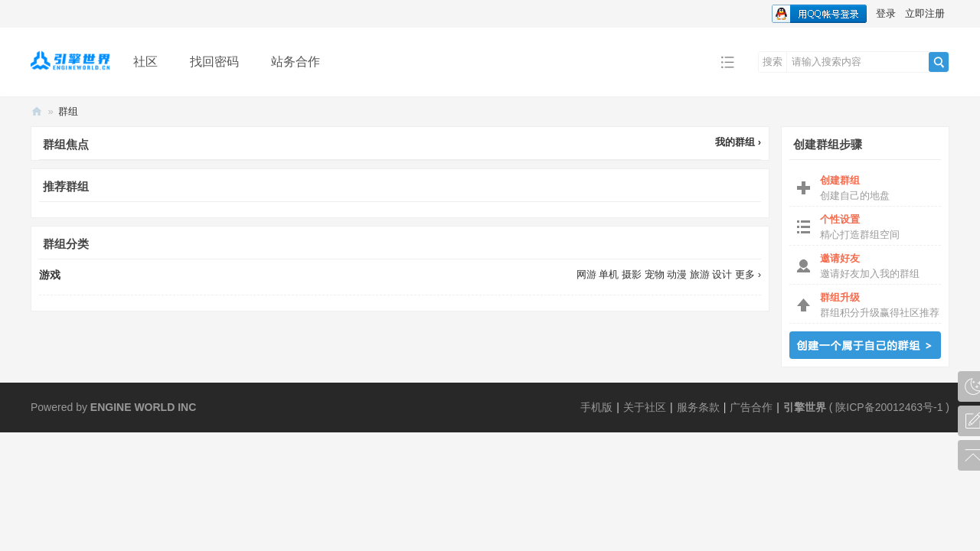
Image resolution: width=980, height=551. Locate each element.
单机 (609, 274)
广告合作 (751, 407)
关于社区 (645, 407)
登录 (886, 13)
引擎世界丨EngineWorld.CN (37, 111)
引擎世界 (805, 407)
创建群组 (865, 345)
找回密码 (214, 62)
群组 (68, 111)
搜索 (773, 62)
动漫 (677, 274)
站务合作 (296, 62)
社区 (145, 62)
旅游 (700, 274)
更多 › (748, 274)
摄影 (632, 274)
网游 (586, 274)
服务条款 (698, 407)
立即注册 (925, 13)
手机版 (596, 407)
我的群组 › (738, 142)
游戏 (50, 275)
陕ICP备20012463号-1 (889, 407)
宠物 (655, 274)
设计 (722, 274)
